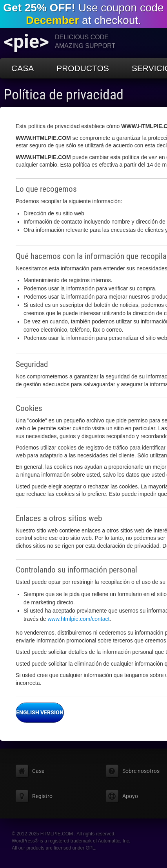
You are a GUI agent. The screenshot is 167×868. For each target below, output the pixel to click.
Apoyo (130, 796)
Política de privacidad (64, 95)
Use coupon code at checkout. (83, 14)
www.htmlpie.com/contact (78, 619)
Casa (23, 68)
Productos (83, 68)
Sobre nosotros (141, 771)
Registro (42, 796)
